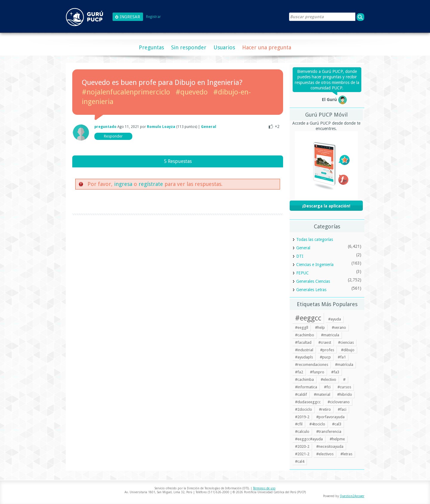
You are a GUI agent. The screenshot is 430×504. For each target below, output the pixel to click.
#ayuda (335, 319)
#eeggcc (308, 318)
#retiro (325, 409)
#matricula (330, 335)
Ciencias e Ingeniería (315, 265)
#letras (346, 454)
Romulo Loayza (161, 127)
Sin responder (189, 47)
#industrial (304, 350)
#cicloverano (339, 402)
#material (322, 394)
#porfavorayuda (330, 417)
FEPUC (302, 273)
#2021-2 (302, 454)
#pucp (325, 357)
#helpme (337, 439)
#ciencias (346, 342)
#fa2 (299, 372)
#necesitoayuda (330, 446)
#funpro (317, 372)
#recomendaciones (312, 365)
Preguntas (151, 47)
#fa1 (342, 357)
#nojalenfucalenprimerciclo (126, 92)
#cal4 (300, 461)
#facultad (303, 342)
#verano (339, 327)
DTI (300, 256)
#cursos (344, 387)
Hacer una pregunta (267, 47)
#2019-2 (302, 417)
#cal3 (337, 424)
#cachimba (304, 379)
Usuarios (224, 47)
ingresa (123, 184)
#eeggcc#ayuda (309, 439)
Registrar (153, 17)
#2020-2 (302, 446)
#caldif (301, 394)
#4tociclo (317, 424)
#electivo (328, 379)
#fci (327, 387)
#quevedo (192, 92)
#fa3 (335, 372)
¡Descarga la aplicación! (326, 206)
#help (320, 327)
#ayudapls (304, 357)
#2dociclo (304, 409)
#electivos (325, 454)
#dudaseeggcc (308, 402)
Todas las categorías (315, 239)
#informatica (306, 387)
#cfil (299, 424)
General (209, 127)
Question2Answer (352, 496)
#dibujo (348, 350)
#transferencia (329, 432)
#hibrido (345, 394)
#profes (327, 350)
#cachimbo (305, 335)
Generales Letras (311, 290)
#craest (325, 342)
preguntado (105, 127)
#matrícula (344, 365)
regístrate (151, 184)
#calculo (302, 432)
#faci (342, 409)
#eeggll (302, 327)
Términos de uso (264, 488)
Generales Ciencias (313, 281)
